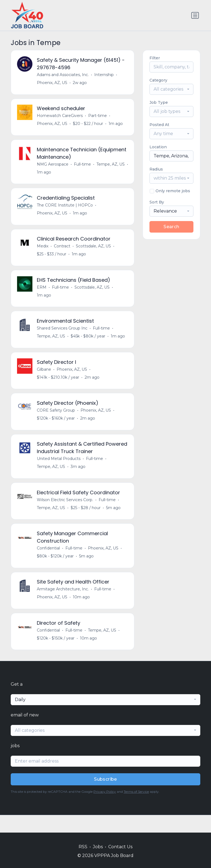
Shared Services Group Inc (63, 336)
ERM (42, 294)
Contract (63, 252)
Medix (43, 252)
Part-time (98, 118)
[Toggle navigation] (195, 15)
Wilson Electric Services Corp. (66, 513)
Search (171, 227)
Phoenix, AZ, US (53, 83)
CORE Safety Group (56, 421)
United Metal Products (59, 471)
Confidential (49, 563)
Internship (105, 75)
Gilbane (45, 379)
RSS (83, 847)
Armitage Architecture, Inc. (63, 605)
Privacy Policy (105, 809)
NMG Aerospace (53, 167)
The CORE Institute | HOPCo (65, 210)
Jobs (98, 847)
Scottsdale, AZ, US (94, 252)
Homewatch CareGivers (60, 118)
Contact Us (120, 847)
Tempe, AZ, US (111, 167)
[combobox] (171, 89)
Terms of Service (136, 809)
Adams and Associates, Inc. (63, 75)
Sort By (157, 202)
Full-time (83, 167)
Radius (156, 169)
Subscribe (105, 797)
